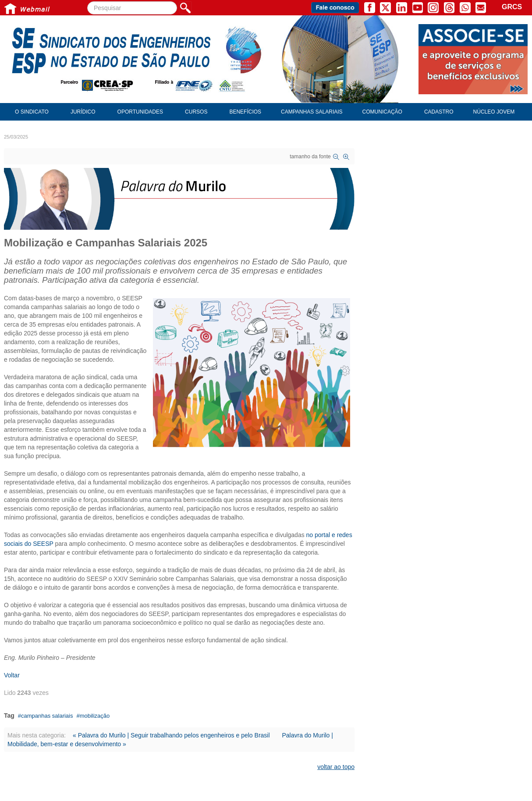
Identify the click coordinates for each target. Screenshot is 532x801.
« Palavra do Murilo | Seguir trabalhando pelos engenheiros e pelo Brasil (171, 735)
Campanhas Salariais (312, 112)
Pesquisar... (87, 2)
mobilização (95, 716)
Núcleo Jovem (494, 112)
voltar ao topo (336, 767)
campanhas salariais (47, 716)
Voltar (12, 675)
